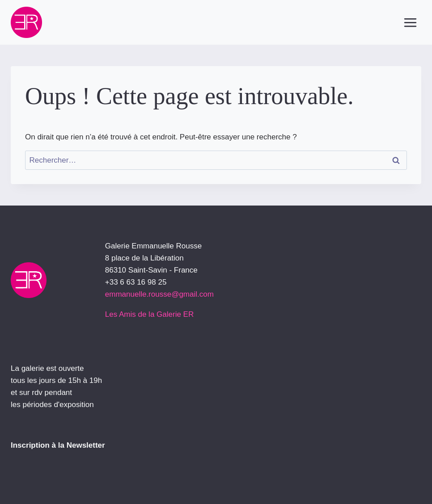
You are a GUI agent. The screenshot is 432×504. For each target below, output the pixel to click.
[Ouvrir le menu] (410, 22)
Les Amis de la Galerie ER (149, 314)
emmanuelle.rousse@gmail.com (159, 294)
